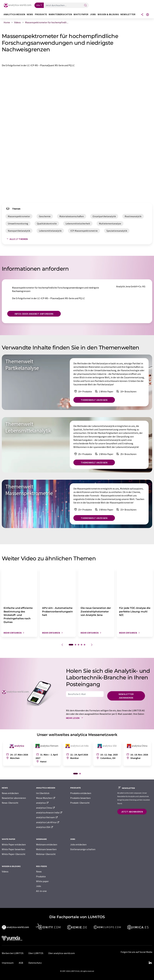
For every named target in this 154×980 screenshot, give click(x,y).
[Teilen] (142, 15)
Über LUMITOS (36, 953)
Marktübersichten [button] (60, 14)
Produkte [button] (41, 14)
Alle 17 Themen (17, 239)
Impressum (8, 963)
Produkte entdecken (81, 793)
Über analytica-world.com (61, 953)
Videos (5, 871)
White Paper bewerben (13, 849)
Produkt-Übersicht (80, 803)
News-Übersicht (10, 803)
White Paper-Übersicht (14, 854)
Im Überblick (43, 793)
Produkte (41, 876)
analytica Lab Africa (48, 822)
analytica (42, 803)
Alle (38, 5)
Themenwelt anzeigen (94, 400)
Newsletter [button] (128, 14)
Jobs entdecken (78, 844)
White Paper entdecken (14, 844)
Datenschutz (35, 963)
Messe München (46, 798)
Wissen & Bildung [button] (108, 14)
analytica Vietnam (47, 817)
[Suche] (85, 5)
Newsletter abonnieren (126, 696)
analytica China (46, 808)
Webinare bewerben (46, 849)
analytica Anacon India (49, 812)
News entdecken (10, 793)
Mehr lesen (75, 718)
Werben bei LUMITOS (13, 953)
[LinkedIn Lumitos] (150, 963)
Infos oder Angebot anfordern (34, 314)
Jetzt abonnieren (132, 812)
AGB (21, 963)
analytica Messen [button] (14, 14)
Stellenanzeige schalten (83, 849)
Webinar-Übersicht (46, 854)
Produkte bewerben (80, 798)
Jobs (39, 886)
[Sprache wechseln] (148, 15)
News (39, 871)
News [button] (30, 14)
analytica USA (45, 827)
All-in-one (41, 891)
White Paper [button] (81, 14)
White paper (42, 881)
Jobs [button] (93, 14)
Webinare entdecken (47, 844)
